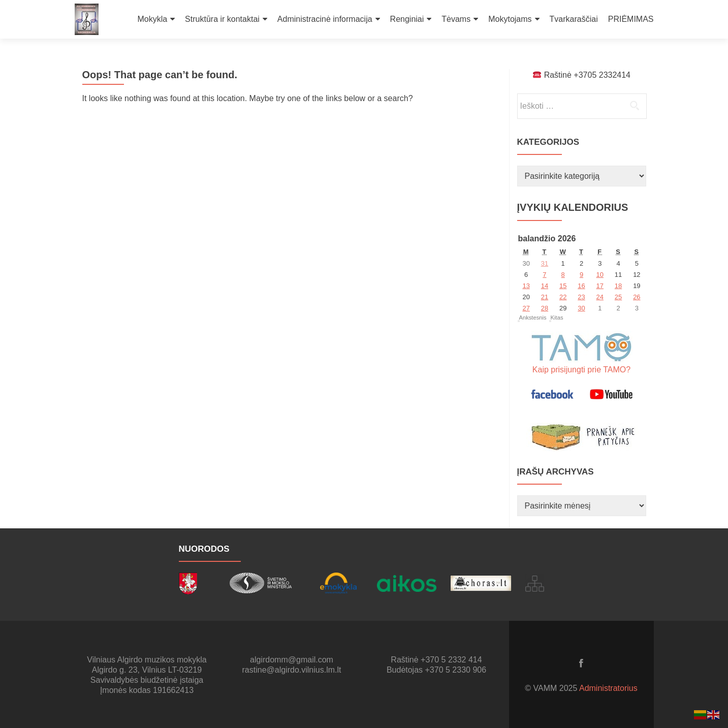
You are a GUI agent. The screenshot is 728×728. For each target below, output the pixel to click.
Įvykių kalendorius (573, 207)
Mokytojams (510, 19)
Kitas (557, 318)
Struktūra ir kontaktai (222, 19)
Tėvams (456, 19)
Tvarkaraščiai (574, 19)
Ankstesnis (533, 318)
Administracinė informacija (325, 19)
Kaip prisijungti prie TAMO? (581, 370)
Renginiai (407, 19)
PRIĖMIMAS (631, 19)
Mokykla (152, 19)
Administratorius (608, 688)
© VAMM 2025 (552, 688)
